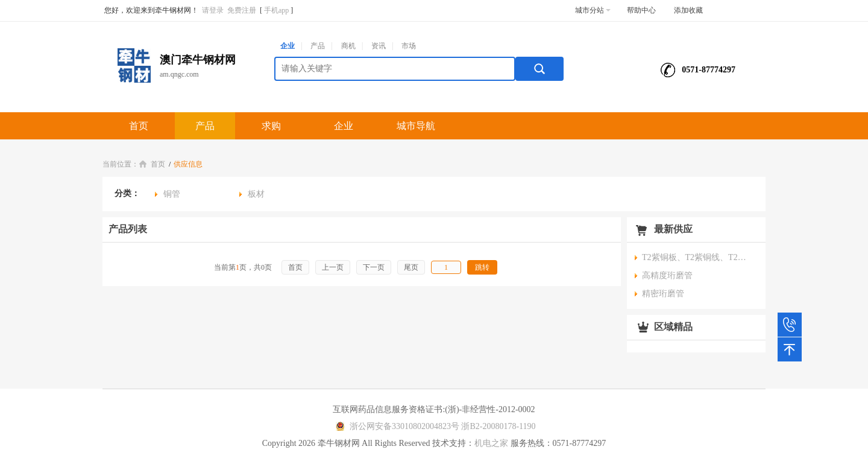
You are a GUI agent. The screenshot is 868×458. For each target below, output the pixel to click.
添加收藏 (688, 10)
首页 (139, 126)
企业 (288, 46)
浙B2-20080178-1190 (498, 426)
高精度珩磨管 (667, 275)
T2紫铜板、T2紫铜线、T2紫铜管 (696, 257)
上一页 (333, 267)
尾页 (411, 267)
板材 (256, 194)
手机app (276, 10)
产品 (318, 46)
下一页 (374, 267)
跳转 (482, 267)
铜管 (172, 194)
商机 (348, 46)
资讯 (379, 46)
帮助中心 (641, 10)
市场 (409, 46)
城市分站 (593, 10)
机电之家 (491, 443)
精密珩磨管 (663, 294)
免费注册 (242, 10)
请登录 (213, 10)
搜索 (539, 69)
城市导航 (416, 126)
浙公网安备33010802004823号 (396, 426)
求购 (271, 126)
